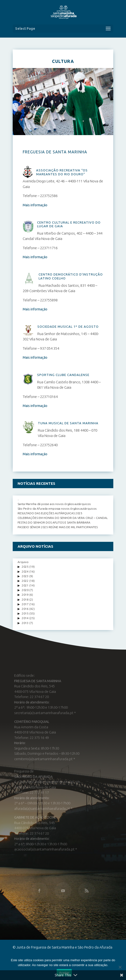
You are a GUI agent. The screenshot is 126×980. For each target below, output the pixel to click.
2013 (25, 623)
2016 (25, 609)
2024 (25, 571)
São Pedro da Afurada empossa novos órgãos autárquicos (57, 509)
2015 (25, 613)
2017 (25, 604)
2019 (25, 595)
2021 (25, 585)
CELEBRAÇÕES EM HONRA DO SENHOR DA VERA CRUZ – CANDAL (63, 518)
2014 (25, 618)
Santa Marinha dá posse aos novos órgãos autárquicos (54, 504)
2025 (25, 567)
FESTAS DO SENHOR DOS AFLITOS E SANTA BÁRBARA (54, 522)
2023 (25, 576)
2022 (25, 581)
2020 (25, 590)
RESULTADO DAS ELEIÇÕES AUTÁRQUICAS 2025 (50, 513)
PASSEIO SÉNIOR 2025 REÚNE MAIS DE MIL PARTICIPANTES (58, 527)
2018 (25, 599)
